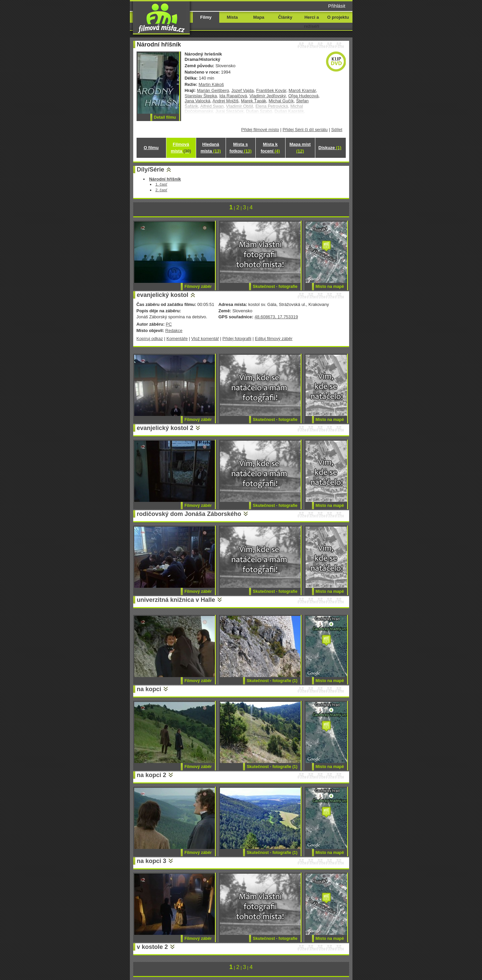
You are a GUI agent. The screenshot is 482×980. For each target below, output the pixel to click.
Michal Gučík (281, 101)
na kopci (149, 689)
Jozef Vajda (243, 90)
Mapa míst (300, 148)
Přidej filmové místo (260, 130)
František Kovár (271, 90)
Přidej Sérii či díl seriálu (305, 130)
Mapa (259, 17)
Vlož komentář (205, 339)
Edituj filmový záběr (274, 339)
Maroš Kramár (302, 90)
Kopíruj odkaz (150, 339)
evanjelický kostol (163, 295)
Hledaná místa (211, 148)
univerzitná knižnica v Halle (176, 600)
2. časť (161, 190)
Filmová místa (181, 148)
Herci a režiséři (311, 22)
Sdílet (337, 130)
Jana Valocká (198, 101)
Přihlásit (337, 6)
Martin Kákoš (211, 84)
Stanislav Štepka (201, 96)
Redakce (174, 331)
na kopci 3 (152, 861)
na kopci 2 (152, 775)
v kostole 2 (152, 947)
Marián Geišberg (213, 90)
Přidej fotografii (237, 339)
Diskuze (330, 148)
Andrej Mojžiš (226, 101)
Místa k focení (270, 148)
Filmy (206, 17)
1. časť (161, 184)
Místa (232, 17)
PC (169, 324)
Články (285, 17)
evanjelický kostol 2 (165, 428)
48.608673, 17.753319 (276, 317)
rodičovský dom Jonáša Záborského (189, 514)
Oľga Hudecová (303, 96)
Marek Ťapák (254, 101)
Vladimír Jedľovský (268, 96)
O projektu (338, 17)
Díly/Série (151, 170)
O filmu (151, 148)
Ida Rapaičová (233, 96)
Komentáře (177, 339)
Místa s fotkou (240, 148)
